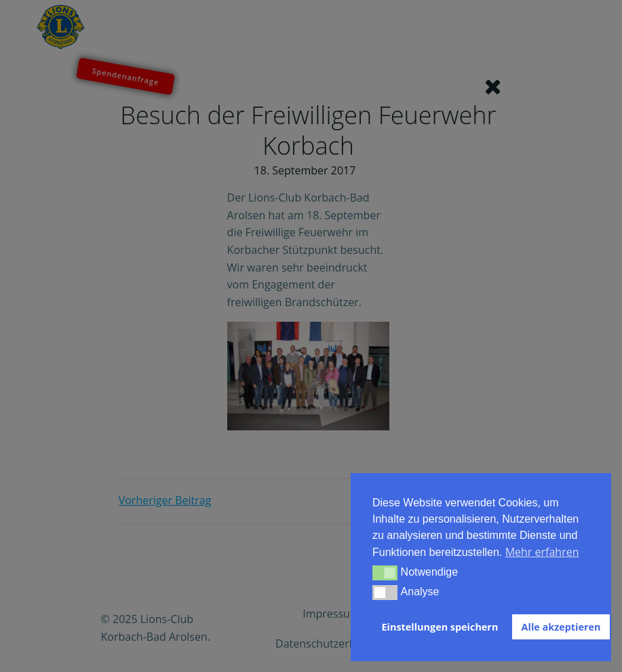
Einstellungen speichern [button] (440, 627)
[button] (385, 573)
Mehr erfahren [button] (542, 552)
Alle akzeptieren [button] (561, 627)
